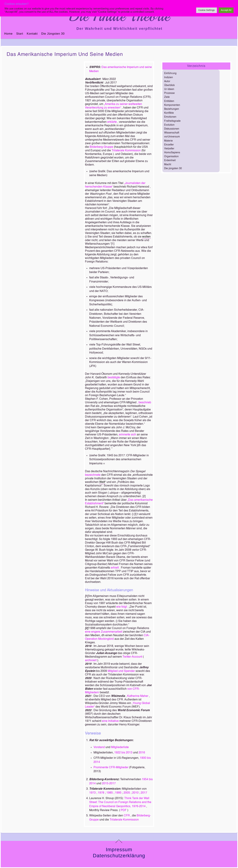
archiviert (91, 660)
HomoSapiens (172, 153)
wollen (146, 237)
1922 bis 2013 (123, 753)
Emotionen (170, 117)
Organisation (171, 157)
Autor (167, 81)
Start (20, 34)
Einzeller (169, 145)
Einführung (170, 73)
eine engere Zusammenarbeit (104, 632)
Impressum (119, 850)
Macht (168, 165)
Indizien (169, 77)
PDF (124, 810)
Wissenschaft (172, 133)
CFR (127, 816)
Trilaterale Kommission (126, 151)
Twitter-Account (132, 657)
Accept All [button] (226, 10)
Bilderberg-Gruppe (101, 147)
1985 (110, 793)
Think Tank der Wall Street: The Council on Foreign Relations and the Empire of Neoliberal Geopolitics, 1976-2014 (120, 802)
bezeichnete (93, 475)
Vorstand (99, 747)
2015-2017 (109, 784)
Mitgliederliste (120, 747)
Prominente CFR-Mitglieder (111, 768)
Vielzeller (169, 149)
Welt (102, 482)
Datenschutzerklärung (119, 856)
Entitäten (169, 101)
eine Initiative (110, 721)
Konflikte (169, 113)
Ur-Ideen (169, 89)
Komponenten (172, 105)
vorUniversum (172, 137)
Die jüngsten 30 (53, 34)
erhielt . (116, 568)
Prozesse (169, 93)
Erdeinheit (170, 160)
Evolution (169, 125)
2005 (127, 793)
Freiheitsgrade (172, 121)
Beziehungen (172, 109)
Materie (168, 141)
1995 (118, 793)
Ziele (167, 97)
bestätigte (114, 378)
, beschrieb (144, 403)
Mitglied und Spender (121, 671)
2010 (135, 793)
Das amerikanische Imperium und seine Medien (65, 54)
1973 (92, 793)
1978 (101, 793)
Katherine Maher (138, 696)
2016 (142, 753)
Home (8, 34)
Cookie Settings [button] (207, 10)
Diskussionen (172, 129)
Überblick (169, 85)
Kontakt (32, 34)
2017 (144, 793)
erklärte (112, 122)
